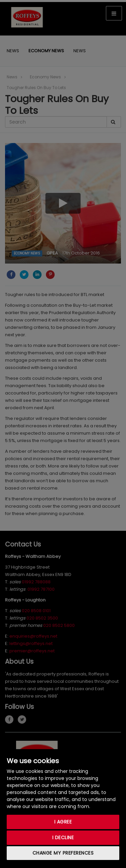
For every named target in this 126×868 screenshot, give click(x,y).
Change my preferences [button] (63, 853)
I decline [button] (63, 838)
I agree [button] (63, 822)
